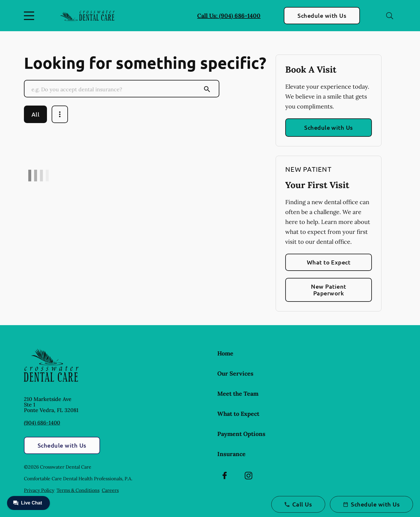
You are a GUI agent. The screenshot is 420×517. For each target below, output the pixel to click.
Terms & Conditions (78, 490)
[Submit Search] (207, 89)
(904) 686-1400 (42, 423)
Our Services (235, 373)
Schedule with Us (322, 15)
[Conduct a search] (116, 89)
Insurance (231, 454)
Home (225, 353)
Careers (110, 490)
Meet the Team (238, 394)
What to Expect (329, 262)
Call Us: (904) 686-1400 (229, 16)
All (35, 114)
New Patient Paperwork (328, 290)
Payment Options (241, 434)
